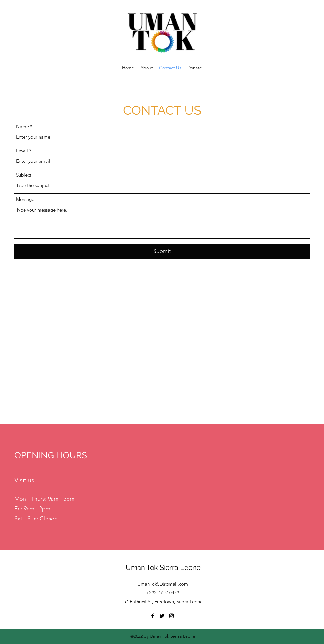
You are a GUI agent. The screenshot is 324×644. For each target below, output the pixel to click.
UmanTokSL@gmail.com (163, 584)
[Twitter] (162, 616)
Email (22, 151)
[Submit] (162, 251)
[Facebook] (153, 616)
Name (22, 127)
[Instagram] (171, 616)
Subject (24, 175)
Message (25, 199)
